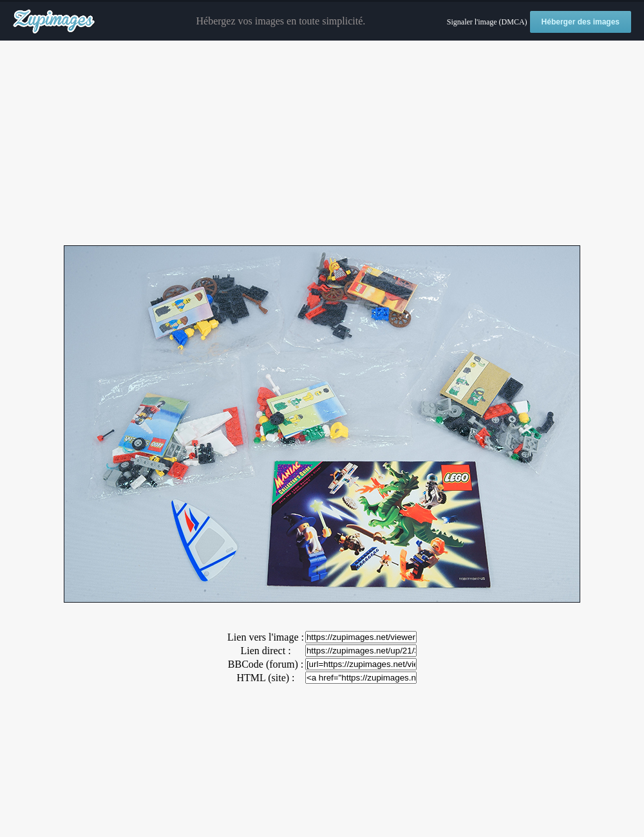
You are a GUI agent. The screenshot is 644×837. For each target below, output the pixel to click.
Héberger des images (581, 22)
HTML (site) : (265, 678)
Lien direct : (265, 651)
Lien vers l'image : (266, 637)
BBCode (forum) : (266, 664)
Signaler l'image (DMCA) (487, 22)
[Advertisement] (322, 144)
